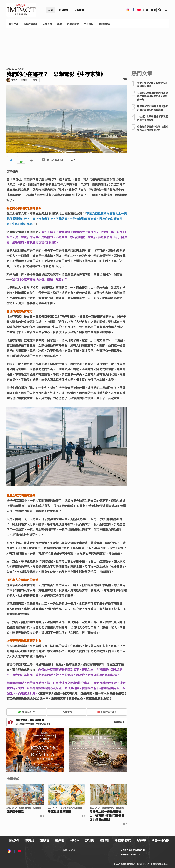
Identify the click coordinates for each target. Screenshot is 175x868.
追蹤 (35, 80)
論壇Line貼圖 (69, 850)
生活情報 (89, 24)
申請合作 (74, 840)
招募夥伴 (104, 840)
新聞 (51, 10)
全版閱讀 (79, 10)
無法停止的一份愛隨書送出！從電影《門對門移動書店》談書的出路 (107, 815)
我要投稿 (44, 840)
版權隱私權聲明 (123, 840)
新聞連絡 (29, 840)
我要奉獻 (120, 722)
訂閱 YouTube (107, 712)
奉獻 (153, 10)
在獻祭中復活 (15, 811)
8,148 (57, 160)
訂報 (146, 10)
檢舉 (125, 79)
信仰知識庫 (104, 24)
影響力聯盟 (73, 24)
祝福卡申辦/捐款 (161, 840)
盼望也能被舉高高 (59, 811)
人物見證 (47, 24)
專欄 (59, 24)
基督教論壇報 (30, 24)
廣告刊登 (59, 840)
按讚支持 (66, 712)
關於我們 (14, 840)
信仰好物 (64, 10)
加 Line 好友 (26, 712)
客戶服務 (89, 840)
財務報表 (142, 840)
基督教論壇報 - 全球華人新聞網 (21, 10)
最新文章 (14, 24)
